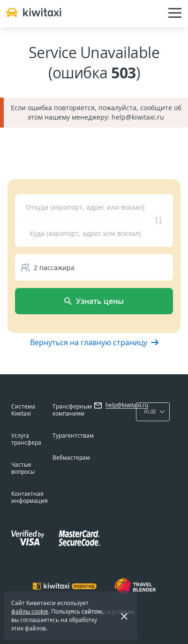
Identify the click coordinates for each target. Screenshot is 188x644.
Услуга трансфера (26, 439)
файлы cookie (30, 611)
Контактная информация (30, 497)
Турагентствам (73, 436)
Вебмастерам (71, 458)
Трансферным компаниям (72, 410)
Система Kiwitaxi (23, 410)
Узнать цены (94, 301)
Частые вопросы (23, 468)
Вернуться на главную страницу (94, 342)
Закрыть (119, 616)
